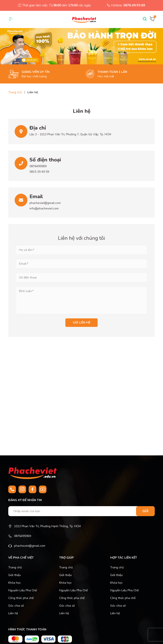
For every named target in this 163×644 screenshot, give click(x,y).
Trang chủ (15, 567)
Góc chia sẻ (16, 606)
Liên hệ (13, 613)
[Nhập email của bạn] (81, 511)
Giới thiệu (15, 575)
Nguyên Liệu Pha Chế (22, 590)
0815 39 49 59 (39, 172)
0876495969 (38, 166)
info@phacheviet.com (44, 208)
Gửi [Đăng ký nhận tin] (145, 511)
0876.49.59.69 (134, 5)
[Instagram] (22, 489)
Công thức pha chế (21, 598)
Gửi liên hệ (81, 323)
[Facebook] (32, 489)
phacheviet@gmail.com (45, 203)
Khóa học (15, 583)
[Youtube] (43, 489)
